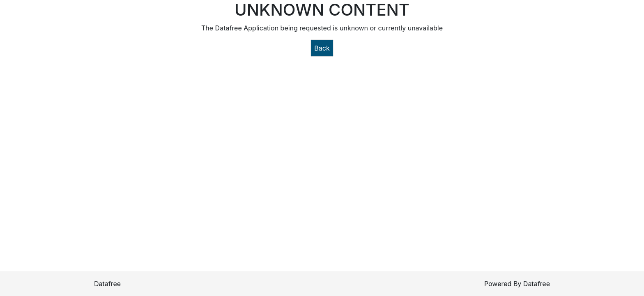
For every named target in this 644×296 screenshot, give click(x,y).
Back (322, 48)
